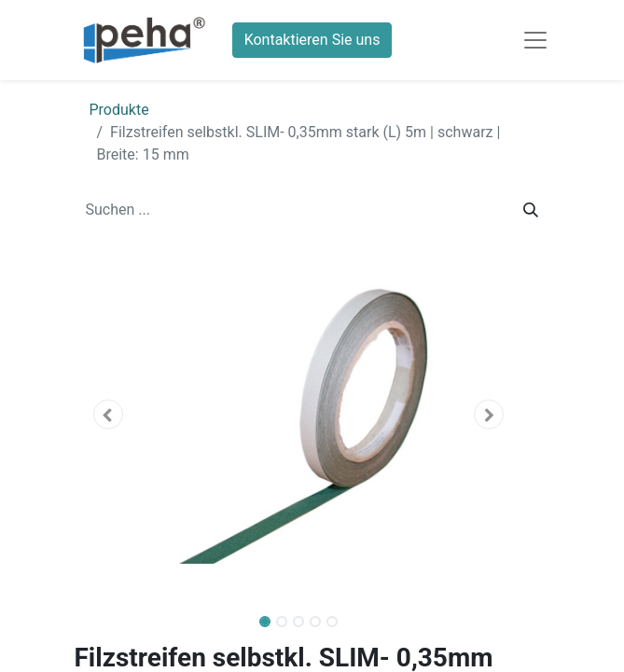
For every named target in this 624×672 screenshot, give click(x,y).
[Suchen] (531, 210)
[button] (108, 414)
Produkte (119, 110)
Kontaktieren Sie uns (312, 40)
